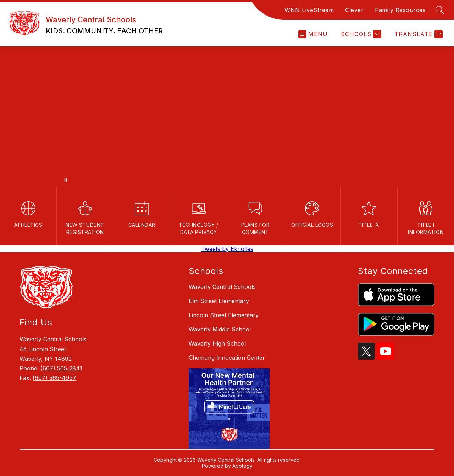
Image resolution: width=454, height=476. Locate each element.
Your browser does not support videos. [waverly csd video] (227, 117)
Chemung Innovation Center (227, 358)
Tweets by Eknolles (227, 249)
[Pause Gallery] (66, 180)
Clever (354, 10)
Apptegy (242, 466)
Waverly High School (217, 343)
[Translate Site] (418, 34)
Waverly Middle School (220, 329)
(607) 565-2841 (61, 368)
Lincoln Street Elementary (224, 315)
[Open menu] (313, 34)
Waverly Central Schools (222, 287)
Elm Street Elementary (219, 301)
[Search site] (440, 10)
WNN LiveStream (309, 10)
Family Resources (400, 10)
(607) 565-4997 (54, 378)
